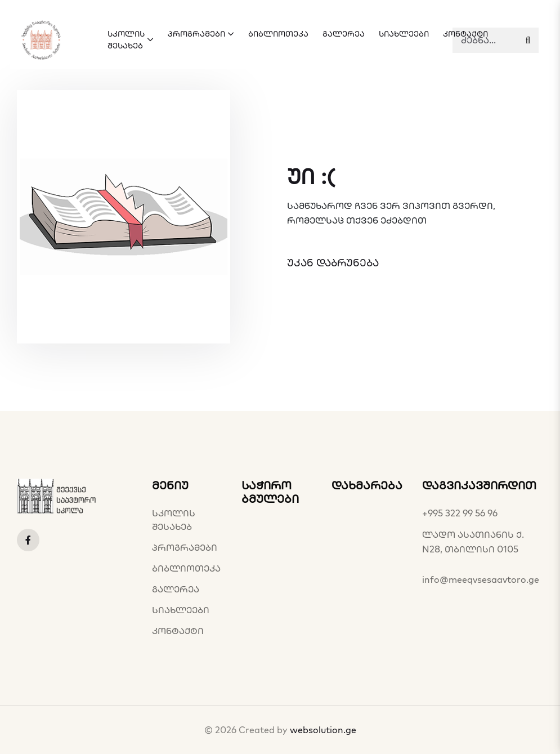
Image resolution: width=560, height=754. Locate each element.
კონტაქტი (178, 631)
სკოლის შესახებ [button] (131, 40)
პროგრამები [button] (201, 34)
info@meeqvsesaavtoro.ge (481, 579)
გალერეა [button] (344, 34)
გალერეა (176, 589)
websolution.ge (323, 730)
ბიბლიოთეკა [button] (278, 34)
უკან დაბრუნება (333, 263)
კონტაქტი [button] (465, 34)
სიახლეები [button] (404, 34)
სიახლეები (181, 610)
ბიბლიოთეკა (186, 568)
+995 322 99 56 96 (460, 513)
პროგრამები (185, 547)
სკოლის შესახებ (174, 520)
